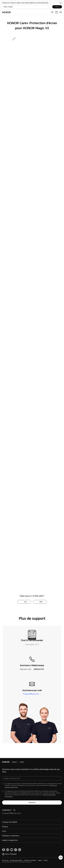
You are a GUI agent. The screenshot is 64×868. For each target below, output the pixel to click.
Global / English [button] (8, 7)
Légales (40, 860)
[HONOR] (7, 762)
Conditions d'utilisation (30, 860)
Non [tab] (41, 602)
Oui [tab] (25, 602)
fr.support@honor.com (31, 694)
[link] (4, 850)
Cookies (46, 860)
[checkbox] (32, 785)
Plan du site (5, 860)
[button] (14, 39)
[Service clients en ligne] (61, 858)
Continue (57, 7)
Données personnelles (16, 860)
